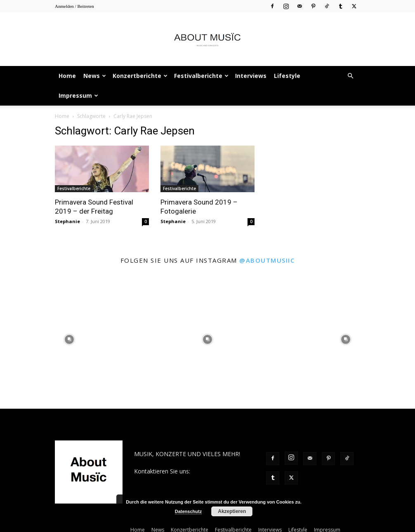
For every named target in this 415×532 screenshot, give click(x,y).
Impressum (78, 95)
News (95, 76)
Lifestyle (287, 76)
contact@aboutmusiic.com (170, 460)
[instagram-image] (69, 320)
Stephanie (67, 201)
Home (67, 76)
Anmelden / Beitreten (74, 6)
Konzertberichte (140, 76)
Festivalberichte (201, 76)
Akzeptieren (232, 511)
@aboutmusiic (267, 240)
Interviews (251, 76)
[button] (350, 76)
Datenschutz (188, 511)
